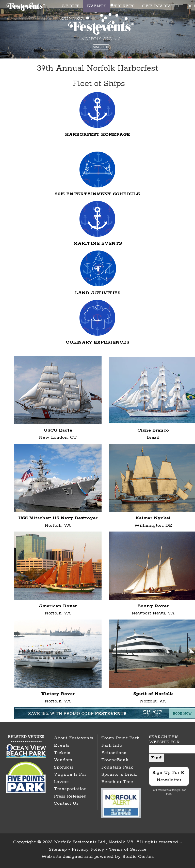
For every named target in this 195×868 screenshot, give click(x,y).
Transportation (70, 789)
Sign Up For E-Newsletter (169, 776)
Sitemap (58, 849)
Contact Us (66, 803)
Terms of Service (128, 849)
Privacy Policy (88, 849)
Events (62, 745)
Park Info (112, 745)
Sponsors (64, 767)
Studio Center (138, 857)
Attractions (114, 753)
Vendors (63, 760)
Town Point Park (120, 738)
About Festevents (74, 738)
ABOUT (70, 6)
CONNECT (74, 19)
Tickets (62, 753)
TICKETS (124, 6)
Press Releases (70, 796)
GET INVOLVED (160, 6)
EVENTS (97, 6)
